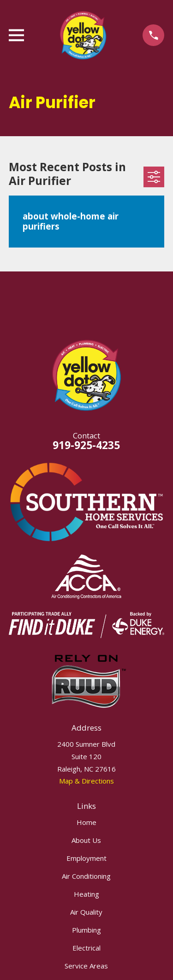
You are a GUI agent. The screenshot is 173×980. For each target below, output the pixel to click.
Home (86, 822)
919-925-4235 (86, 445)
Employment (86, 858)
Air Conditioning (86, 876)
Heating (86, 894)
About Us (86, 840)
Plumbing (86, 930)
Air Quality (86, 912)
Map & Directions (86, 781)
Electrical (86, 948)
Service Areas (86, 966)
